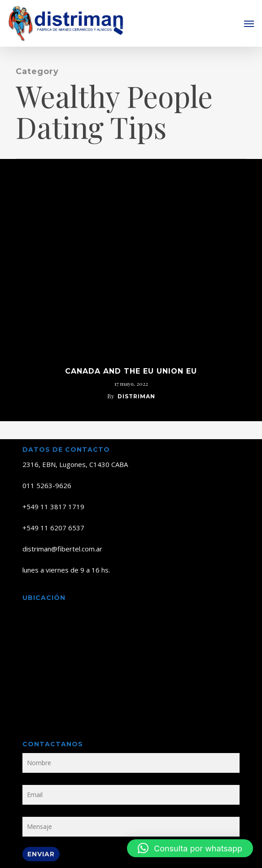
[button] (249, 23)
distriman (136, 396)
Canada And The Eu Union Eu (131, 371)
